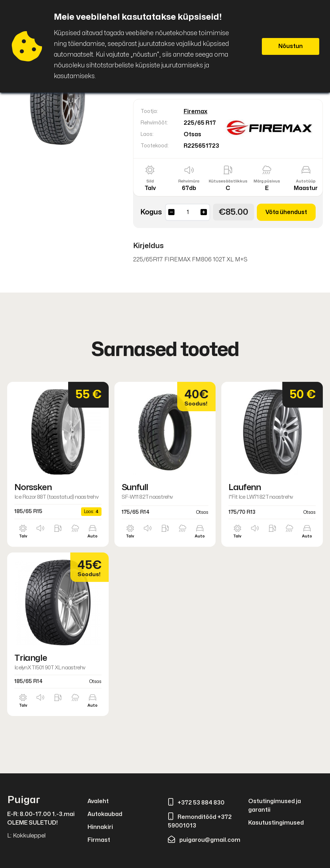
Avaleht (98, 801)
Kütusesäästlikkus (228, 181)
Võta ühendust (286, 212)
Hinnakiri (100, 827)
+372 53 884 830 (196, 803)
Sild (150, 181)
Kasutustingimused (276, 823)
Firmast (99, 840)
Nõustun (291, 46)
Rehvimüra (189, 181)
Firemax (195, 112)
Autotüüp (306, 181)
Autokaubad (105, 814)
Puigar (24, 800)
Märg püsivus (267, 181)
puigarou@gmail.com (204, 840)
